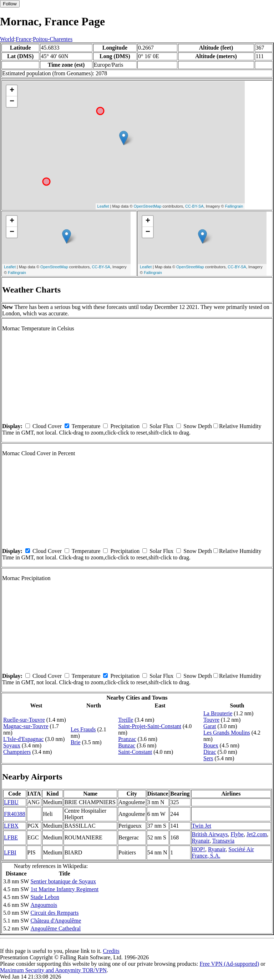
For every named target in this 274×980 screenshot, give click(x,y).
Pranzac (127, 739)
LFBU (11, 802)
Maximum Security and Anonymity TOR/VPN (53, 970)
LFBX (11, 826)
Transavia (224, 841)
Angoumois (44, 905)
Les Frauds (83, 729)
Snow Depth (198, 426)
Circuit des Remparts (54, 913)
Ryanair (201, 841)
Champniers (17, 752)
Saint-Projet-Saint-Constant (150, 726)
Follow (10, 4)
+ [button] (12, 91)
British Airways (210, 834)
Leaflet (103, 206)
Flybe (237, 834)
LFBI (10, 852)
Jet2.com (257, 834)
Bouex (211, 745)
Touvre (211, 720)
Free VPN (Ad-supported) (229, 964)
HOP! (199, 849)
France (24, 39)
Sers (208, 758)
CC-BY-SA (194, 206)
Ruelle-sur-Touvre (24, 720)
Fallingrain (234, 206)
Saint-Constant (135, 752)
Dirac (210, 752)
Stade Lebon (45, 897)
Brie (76, 742)
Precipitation (125, 426)
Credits (111, 951)
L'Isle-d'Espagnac (23, 739)
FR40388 (15, 814)
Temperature (86, 426)
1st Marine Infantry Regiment (64, 889)
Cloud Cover (47, 426)
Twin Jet (202, 826)
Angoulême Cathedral (55, 928)
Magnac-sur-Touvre (26, 726)
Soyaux (12, 745)
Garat (210, 726)
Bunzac (127, 745)
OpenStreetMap (148, 206)
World (7, 39)
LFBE (11, 837)
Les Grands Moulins (227, 733)
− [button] (12, 102)
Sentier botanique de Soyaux (63, 881)
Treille (126, 720)
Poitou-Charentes (53, 39)
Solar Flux (161, 426)
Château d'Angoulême (56, 921)
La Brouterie (218, 713)
